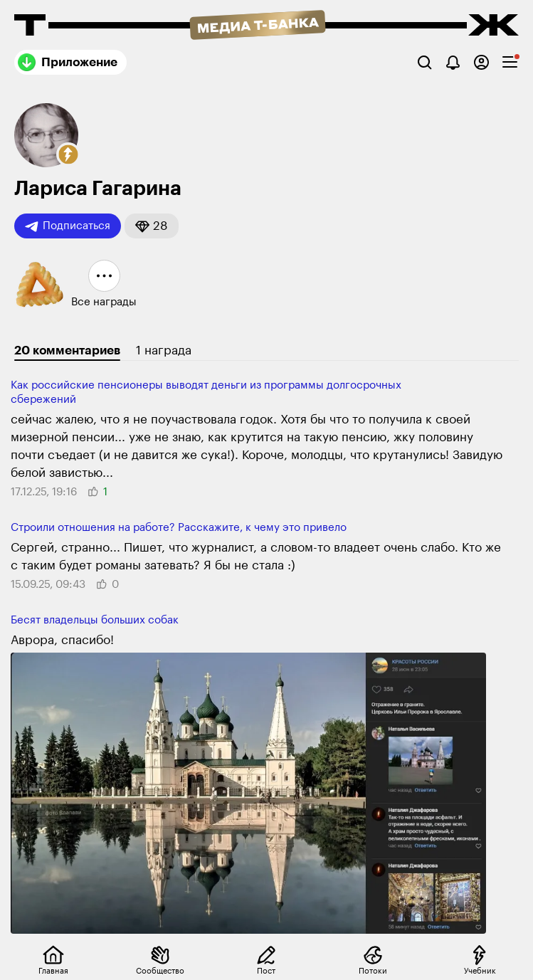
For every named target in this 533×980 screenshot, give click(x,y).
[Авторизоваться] (481, 62)
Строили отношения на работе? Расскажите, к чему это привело (179, 528)
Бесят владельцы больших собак (95, 620)
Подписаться (68, 226)
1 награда (164, 351)
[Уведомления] (453, 62)
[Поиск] (424, 62)
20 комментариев (67, 351)
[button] (68, 154)
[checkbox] (510, 62)
